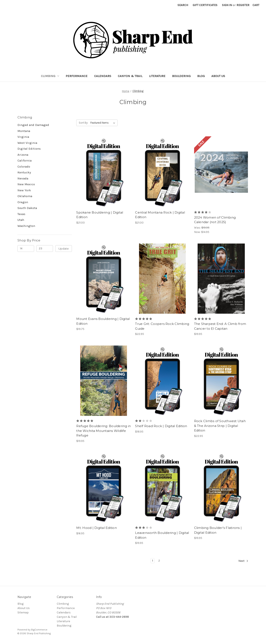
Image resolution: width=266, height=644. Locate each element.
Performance (77, 76)
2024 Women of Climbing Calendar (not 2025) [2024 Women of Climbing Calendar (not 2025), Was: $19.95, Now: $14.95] (215, 220)
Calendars (103, 76)
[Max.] (45, 249)
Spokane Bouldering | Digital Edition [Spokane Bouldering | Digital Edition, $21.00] (100, 215)
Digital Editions (29, 149)
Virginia (23, 137)
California (25, 160)
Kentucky (24, 172)
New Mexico (26, 184)
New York (24, 190)
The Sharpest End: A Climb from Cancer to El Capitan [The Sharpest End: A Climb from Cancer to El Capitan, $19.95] (220, 326)
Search (183, 5)
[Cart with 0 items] (256, 5)
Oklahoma (25, 196)
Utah (21, 220)
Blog (201, 76)
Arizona (23, 155)
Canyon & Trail (130, 76)
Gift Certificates (205, 5)
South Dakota (27, 208)
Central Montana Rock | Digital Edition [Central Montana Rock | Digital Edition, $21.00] (160, 215)
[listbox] (104, 123)
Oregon (23, 202)
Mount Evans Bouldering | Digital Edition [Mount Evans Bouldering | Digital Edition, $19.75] (103, 321)
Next (243, 561)
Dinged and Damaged (33, 125)
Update (64, 249)
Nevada (23, 178)
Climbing (50, 76)
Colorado (24, 167)
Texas (21, 214)
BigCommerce (39, 630)
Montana (24, 131)
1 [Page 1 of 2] (153, 561)
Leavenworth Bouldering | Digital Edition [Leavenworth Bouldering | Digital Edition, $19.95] (162, 535)
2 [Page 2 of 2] (159, 561)
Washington (26, 226)
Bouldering (181, 76)
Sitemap (23, 612)
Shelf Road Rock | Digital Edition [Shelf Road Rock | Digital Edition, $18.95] (161, 426)
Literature (157, 76)
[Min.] (26, 249)
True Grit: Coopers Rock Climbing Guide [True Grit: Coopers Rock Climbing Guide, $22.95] (162, 326)
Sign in (227, 5)
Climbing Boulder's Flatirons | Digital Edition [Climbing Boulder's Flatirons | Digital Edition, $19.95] (218, 530)
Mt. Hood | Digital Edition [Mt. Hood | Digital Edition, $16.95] (97, 528)
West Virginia (27, 143)
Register (243, 5)
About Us (218, 76)
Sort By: (83, 123)
